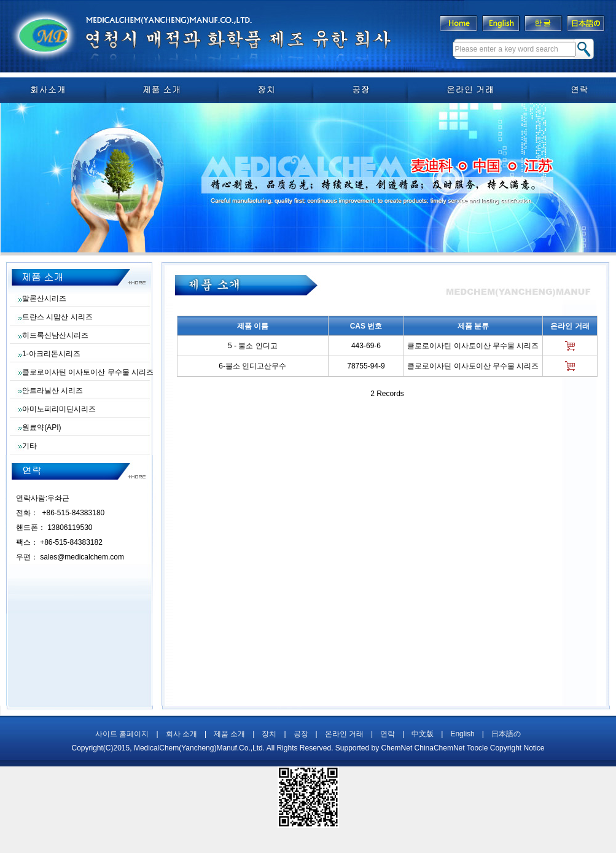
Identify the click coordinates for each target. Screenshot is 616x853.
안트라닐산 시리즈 (53, 391)
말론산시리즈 (44, 298)
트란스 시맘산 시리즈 (57, 317)
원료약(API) (41, 427)
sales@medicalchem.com (82, 557)
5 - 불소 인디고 (253, 346)
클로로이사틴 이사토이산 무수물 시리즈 (88, 372)
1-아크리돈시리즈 (51, 354)
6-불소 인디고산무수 (252, 366)
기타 (29, 446)
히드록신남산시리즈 (55, 335)
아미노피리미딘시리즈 (59, 409)
